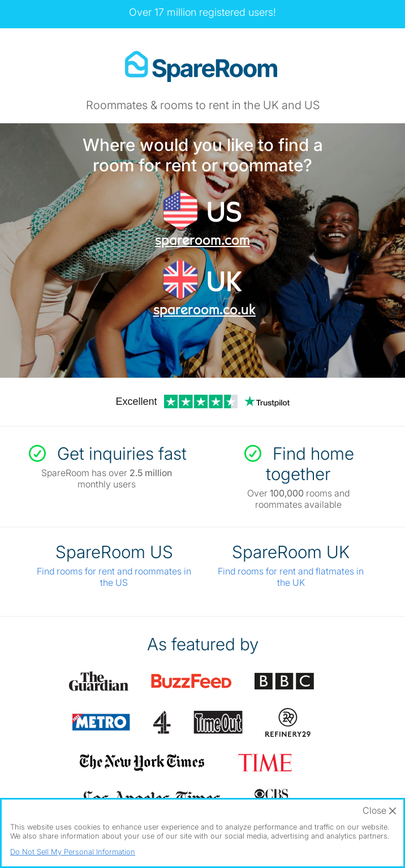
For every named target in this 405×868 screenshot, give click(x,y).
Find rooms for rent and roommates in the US (114, 577)
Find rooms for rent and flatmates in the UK (291, 577)
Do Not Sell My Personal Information (73, 852)
